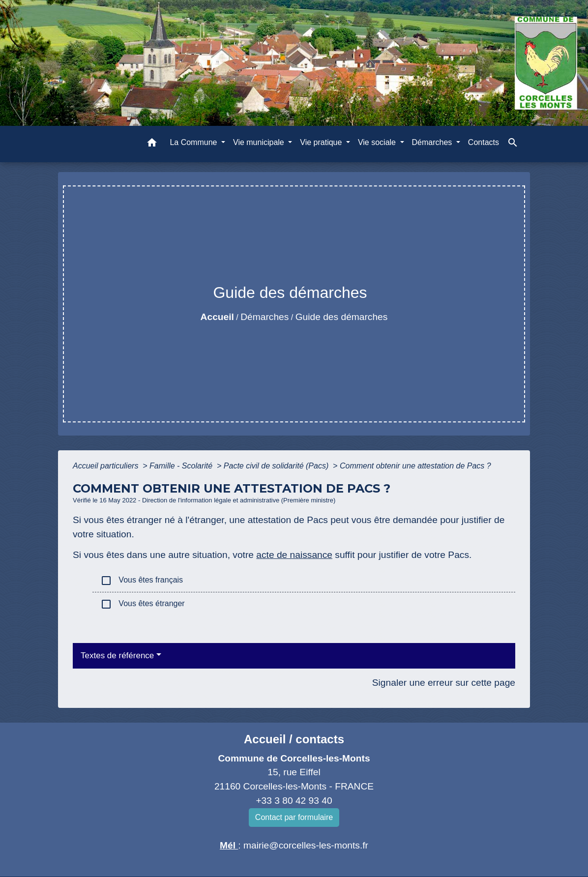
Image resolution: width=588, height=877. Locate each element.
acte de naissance (294, 555)
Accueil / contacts (294, 739)
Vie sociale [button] (378, 142)
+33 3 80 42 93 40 (294, 801)
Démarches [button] (433, 142)
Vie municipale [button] (260, 142)
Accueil (217, 317)
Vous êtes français (142, 581)
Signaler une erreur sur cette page (444, 683)
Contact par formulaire (294, 817)
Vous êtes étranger (143, 604)
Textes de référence (117, 656)
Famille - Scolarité (182, 466)
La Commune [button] (194, 142)
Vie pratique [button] (322, 142)
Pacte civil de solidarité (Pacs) (277, 466)
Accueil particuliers (107, 466)
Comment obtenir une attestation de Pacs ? (415, 466)
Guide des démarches (342, 317)
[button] (152, 144)
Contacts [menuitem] (484, 142)
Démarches (265, 317)
